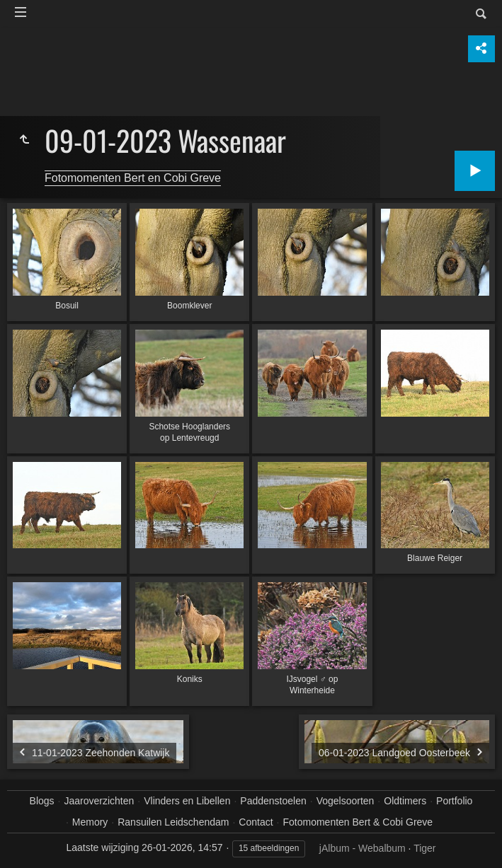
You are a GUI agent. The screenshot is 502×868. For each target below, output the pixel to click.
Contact (256, 822)
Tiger (424, 848)
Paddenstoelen (273, 801)
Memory (90, 822)
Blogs (42, 801)
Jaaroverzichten (99, 801)
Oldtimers (405, 801)
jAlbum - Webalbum (363, 848)
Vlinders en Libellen (187, 801)
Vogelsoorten (346, 801)
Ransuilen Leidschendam (173, 822)
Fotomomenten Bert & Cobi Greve (358, 822)
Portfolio (454, 801)
